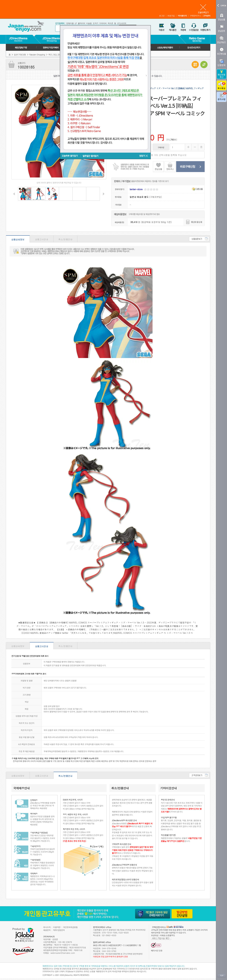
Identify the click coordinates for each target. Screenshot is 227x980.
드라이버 (103, 23)
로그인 (162, 16)
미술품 (89, 23)
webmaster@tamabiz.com (63, 953)
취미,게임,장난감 (56, 54)
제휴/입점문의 (59, 930)
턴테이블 (70, 23)
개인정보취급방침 (70, 927)
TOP (222, 976)
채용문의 (47, 930)
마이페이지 (182, 16)
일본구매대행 (20, 54)
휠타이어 (81, 23)
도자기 (95, 23)
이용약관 (57, 927)
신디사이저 (121, 23)
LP (76, 23)
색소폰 (110, 23)
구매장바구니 (195, 16)
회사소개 (47, 927)
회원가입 (171, 16)
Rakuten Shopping (37, 54)
